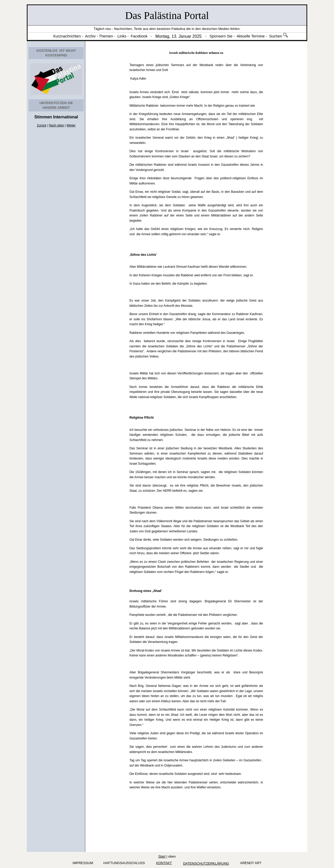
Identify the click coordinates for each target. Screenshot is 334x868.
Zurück (42, 125)
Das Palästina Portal (167, 15)
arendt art (250, 863)
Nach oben (56, 125)
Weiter (71, 125)
